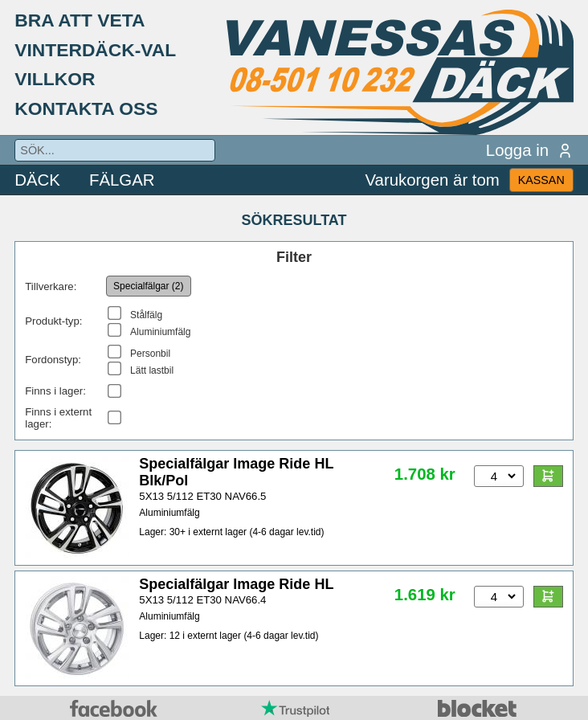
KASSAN (541, 180)
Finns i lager (54, 391)
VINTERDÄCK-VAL (95, 50)
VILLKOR (55, 79)
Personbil (150, 354)
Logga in (530, 150)
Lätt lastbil (152, 370)
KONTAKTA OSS (86, 108)
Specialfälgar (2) (148, 286)
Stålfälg (146, 315)
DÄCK (37, 180)
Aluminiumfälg (160, 332)
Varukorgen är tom (432, 180)
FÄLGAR (122, 180)
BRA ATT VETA (80, 20)
